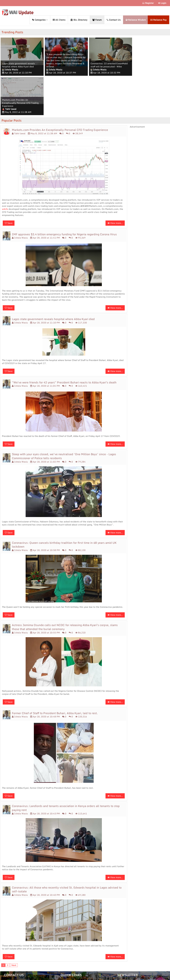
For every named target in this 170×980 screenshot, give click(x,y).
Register (148, 3)
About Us (66, 947)
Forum (97, 20)
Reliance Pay (158, 20)
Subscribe (158, 955)
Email (122, 945)
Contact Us (114, 20)
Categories (40, 20)
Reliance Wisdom (136, 20)
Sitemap (8, 951)
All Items (59, 20)
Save (9, 184)
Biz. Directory (79, 20)
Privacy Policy (68, 959)
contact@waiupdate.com (17, 942)
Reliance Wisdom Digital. (92, 977)
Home (64, 942)
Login (162, 3)
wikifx (5, 170)
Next (14, 926)
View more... (115, 184)
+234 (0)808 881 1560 (16, 947)
